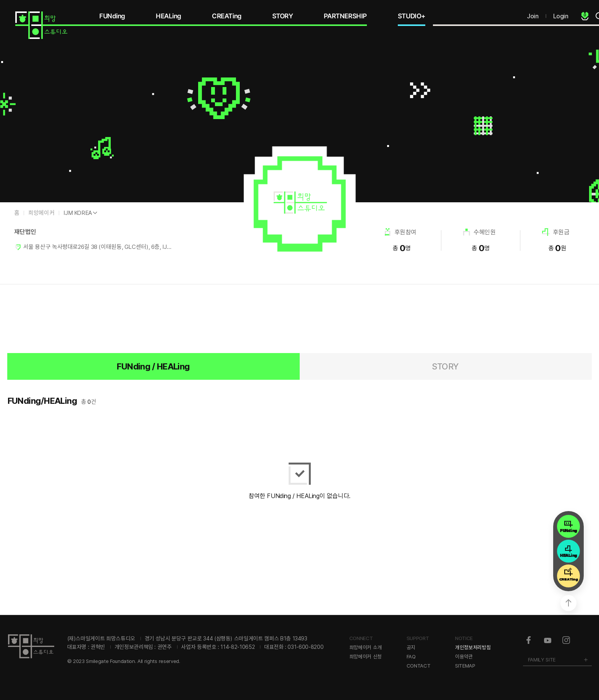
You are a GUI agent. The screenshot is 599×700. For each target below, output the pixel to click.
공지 (411, 647)
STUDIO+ (412, 16)
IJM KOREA (78, 213)
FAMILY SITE (542, 660)
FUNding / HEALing (153, 366)
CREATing (227, 16)
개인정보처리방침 (473, 647)
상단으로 (568, 603)
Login (561, 16)
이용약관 (464, 656)
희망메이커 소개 (366, 647)
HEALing (169, 16)
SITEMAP (465, 666)
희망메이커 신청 (366, 656)
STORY (283, 16)
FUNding (112, 16)
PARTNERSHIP (345, 16)
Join (533, 16)
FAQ (411, 656)
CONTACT (419, 666)
